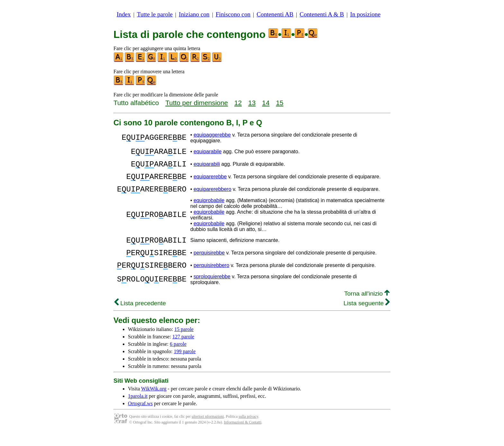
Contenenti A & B (322, 14)
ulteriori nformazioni (208, 430)
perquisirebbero (211, 278)
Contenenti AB (275, 14)
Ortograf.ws (140, 417)
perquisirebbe (209, 263)
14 (266, 103)
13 (252, 103)
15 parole (184, 343)
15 (279, 103)
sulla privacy (248, 430)
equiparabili (207, 167)
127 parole (183, 350)
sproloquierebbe (212, 290)
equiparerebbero (212, 196)
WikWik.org (154, 402)
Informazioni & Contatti (243, 436)
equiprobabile (209, 208)
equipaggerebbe (212, 135)
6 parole (178, 357)
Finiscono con (233, 14)
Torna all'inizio (367, 307)
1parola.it (138, 410)
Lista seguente (367, 317)
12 (238, 103)
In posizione (365, 14)
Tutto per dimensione (197, 103)
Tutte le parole (155, 14)
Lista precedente (140, 317)
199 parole (185, 365)
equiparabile (207, 152)
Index (124, 14)
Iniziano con (194, 14)
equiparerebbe (210, 181)
